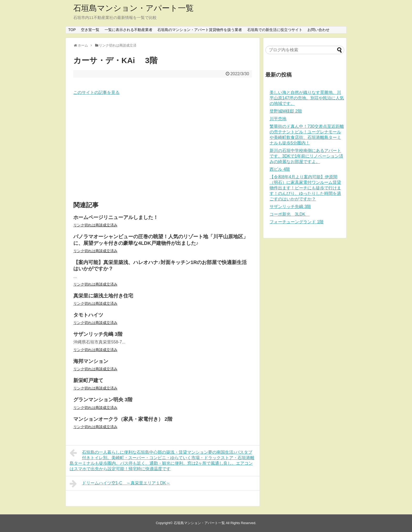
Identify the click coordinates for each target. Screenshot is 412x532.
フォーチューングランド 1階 (297, 222)
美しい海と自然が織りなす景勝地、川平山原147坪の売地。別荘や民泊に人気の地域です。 (307, 98)
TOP (72, 30)
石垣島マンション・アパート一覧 (133, 8)
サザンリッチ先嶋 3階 (290, 207)
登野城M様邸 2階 (286, 111)
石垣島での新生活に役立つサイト (275, 30)
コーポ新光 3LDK (290, 214)
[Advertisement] (163, 149)
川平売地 (278, 119)
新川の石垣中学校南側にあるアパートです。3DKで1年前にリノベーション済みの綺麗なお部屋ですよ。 (306, 156)
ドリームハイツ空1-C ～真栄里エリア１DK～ (120, 484)
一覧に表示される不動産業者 (128, 30)
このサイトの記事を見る (96, 92)
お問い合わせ (318, 30)
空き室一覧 (90, 30)
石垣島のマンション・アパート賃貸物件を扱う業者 (200, 30)
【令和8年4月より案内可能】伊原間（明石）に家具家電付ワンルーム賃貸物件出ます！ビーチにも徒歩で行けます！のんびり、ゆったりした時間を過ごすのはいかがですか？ (305, 188)
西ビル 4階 (280, 169)
